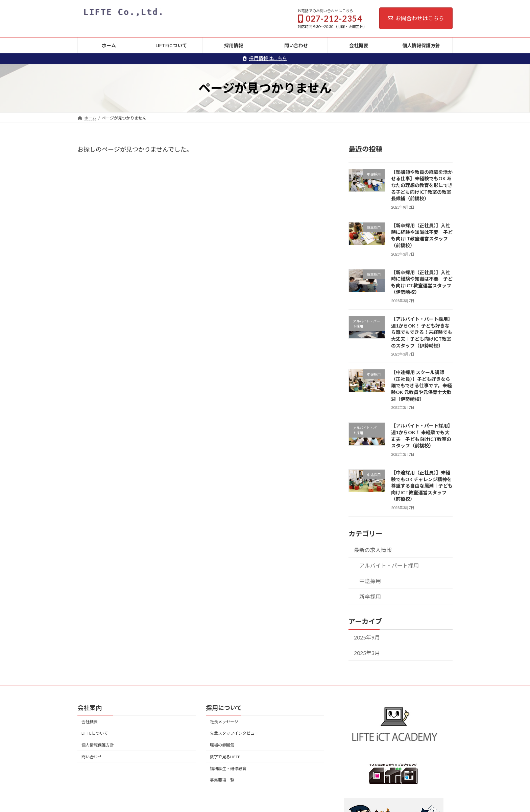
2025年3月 (367, 653)
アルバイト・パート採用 (389, 565)
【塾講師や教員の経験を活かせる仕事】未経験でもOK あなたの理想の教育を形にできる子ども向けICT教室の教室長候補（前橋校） (422, 185)
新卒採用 (370, 596)
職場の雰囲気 (222, 745)
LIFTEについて (95, 733)
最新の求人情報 (373, 549)
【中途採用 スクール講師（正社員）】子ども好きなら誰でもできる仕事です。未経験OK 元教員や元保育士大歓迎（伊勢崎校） (421, 385)
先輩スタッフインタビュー (234, 733)
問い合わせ (92, 757)
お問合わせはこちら (416, 18)
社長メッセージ (224, 721)
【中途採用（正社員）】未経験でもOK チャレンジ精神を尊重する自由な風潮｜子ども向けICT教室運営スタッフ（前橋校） (422, 486)
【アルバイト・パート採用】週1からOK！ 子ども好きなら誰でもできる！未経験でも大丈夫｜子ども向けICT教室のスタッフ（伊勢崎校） (422, 332)
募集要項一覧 (222, 780)
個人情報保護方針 (98, 745)
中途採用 (370, 581)
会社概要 (90, 721)
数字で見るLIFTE (225, 757)
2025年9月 (367, 637)
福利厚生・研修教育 (228, 769)
